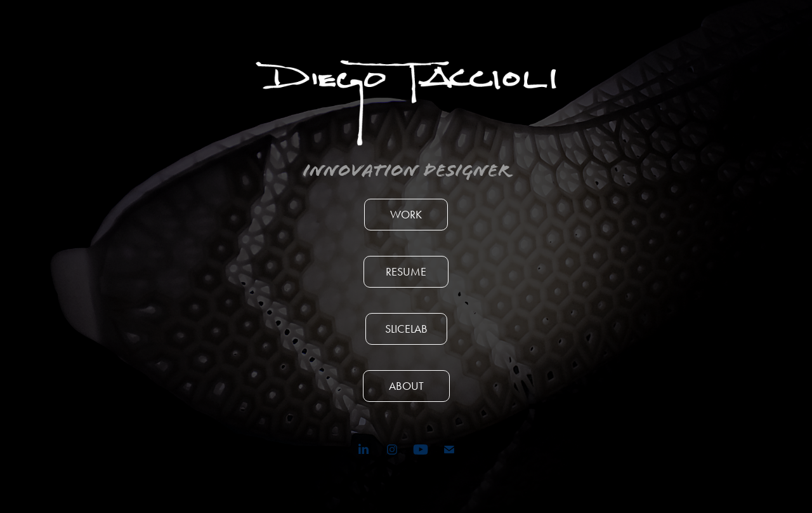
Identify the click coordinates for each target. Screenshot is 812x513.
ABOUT (406, 386)
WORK (406, 215)
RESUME (406, 272)
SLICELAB (406, 329)
